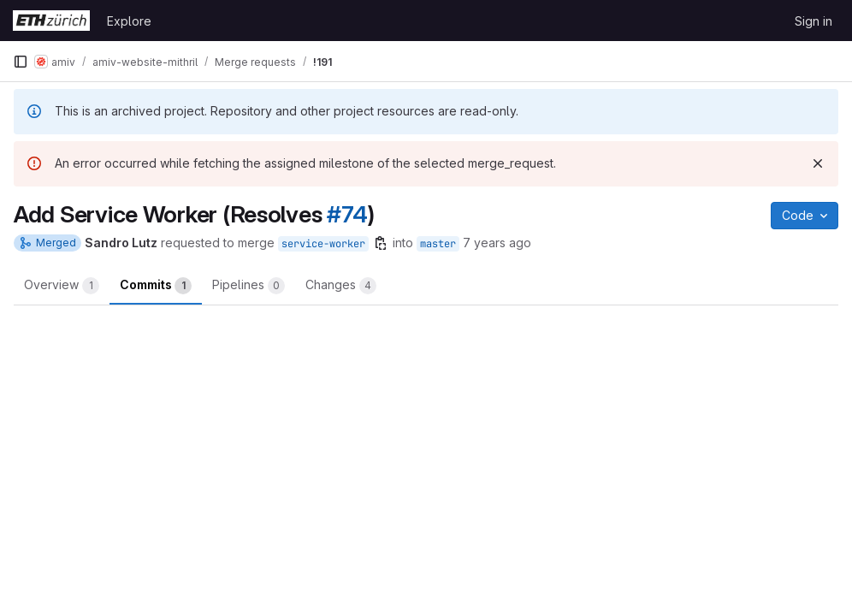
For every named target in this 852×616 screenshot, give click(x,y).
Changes (341, 286)
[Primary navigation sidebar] (21, 62)
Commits (156, 286)
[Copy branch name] (381, 243)
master (438, 244)
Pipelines (248, 286)
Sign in (814, 21)
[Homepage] (51, 21)
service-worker (323, 244)
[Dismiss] (818, 163)
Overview (62, 286)
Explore (129, 21)
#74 (347, 214)
